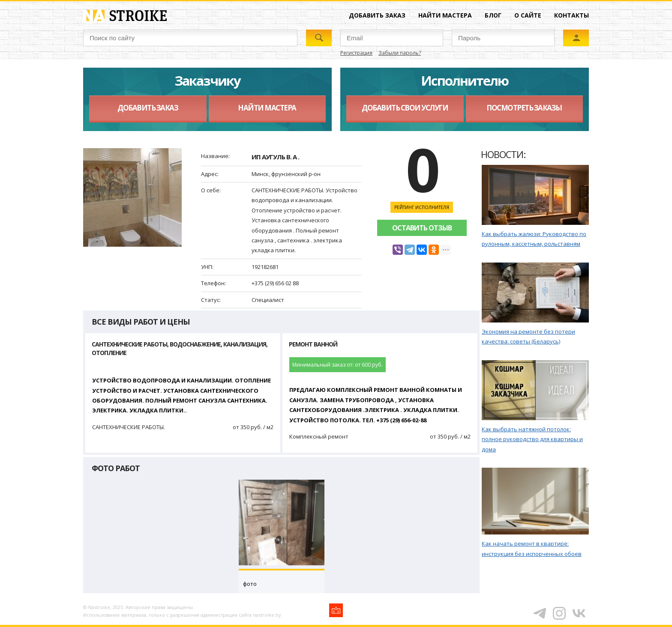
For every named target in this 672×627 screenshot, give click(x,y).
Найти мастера (445, 15)
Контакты (571, 15)
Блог (493, 15)
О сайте (528, 15)
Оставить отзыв (422, 228)
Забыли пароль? (400, 53)
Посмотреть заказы (524, 108)
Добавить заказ (377, 15)
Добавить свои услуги (405, 108)
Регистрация (356, 53)
